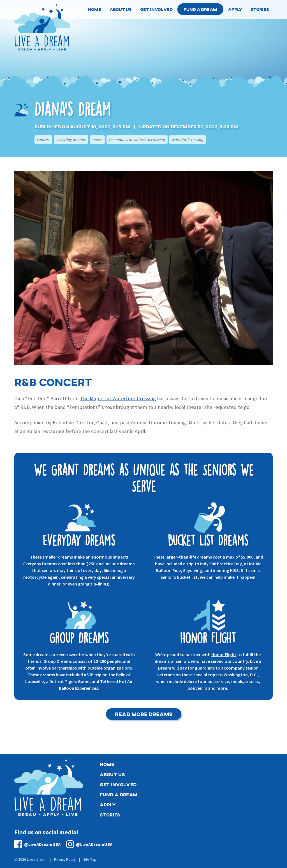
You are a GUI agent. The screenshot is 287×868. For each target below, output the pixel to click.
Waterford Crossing (188, 140)
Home (107, 764)
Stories (110, 815)
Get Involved (118, 784)
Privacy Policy (65, 859)
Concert (43, 140)
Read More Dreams (144, 714)
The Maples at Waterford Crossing (137, 140)
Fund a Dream (200, 9)
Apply (108, 805)
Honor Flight (224, 654)
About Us (112, 774)
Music (97, 140)
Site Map (90, 859)
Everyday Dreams (71, 140)
